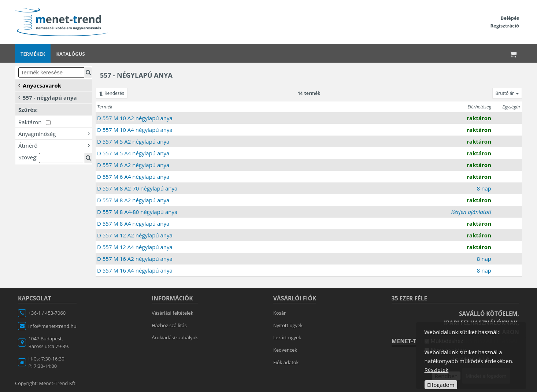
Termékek (33, 54)
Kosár (280, 313)
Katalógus (70, 54)
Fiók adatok (286, 362)
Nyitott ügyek (288, 325)
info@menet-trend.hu (53, 326)
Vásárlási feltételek (172, 313)
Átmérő (55, 145)
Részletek (437, 370)
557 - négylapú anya (47, 97)
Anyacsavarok (40, 85)
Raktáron (34, 122)
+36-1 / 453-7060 (47, 313)
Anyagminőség (55, 133)
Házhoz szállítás (169, 325)
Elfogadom (441, 385)
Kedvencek (285, 350)
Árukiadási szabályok (175, 337)
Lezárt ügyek (287, 337)
